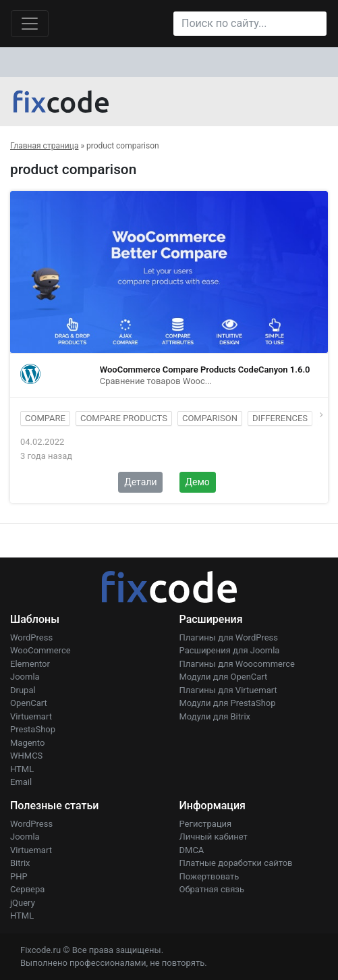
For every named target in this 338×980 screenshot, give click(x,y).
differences (280, 418)
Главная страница (44, 146)
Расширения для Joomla (230, 650)
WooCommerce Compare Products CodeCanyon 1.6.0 (205, 370)
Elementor (30, 664)
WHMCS (26, 756)
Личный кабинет (214, 837)
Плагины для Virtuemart (228, 690)
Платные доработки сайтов (236, 863)
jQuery (23, 903)
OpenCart (29, 703)
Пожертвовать (209, 876)
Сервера (27, 889)
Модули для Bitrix (215, 716)
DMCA (192, 850)
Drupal (23, 690)
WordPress (31, 637)
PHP (19, 876)
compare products (124, 418)
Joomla (25, 677)
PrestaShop (33, 729)
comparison (210, 418)
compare (45, 418)
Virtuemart (31, 716)
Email (21, 782)
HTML (22, 769)
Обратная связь (212, 889)
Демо (198, 482)
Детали (140, 482)
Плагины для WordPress (229, 637)
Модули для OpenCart (224, 677)
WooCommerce (40, 650)
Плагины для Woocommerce (237, 664)
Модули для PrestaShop (228, 703)
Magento (27, 743)
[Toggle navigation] (30, 24)
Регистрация (206, 824)
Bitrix (20, 863)
